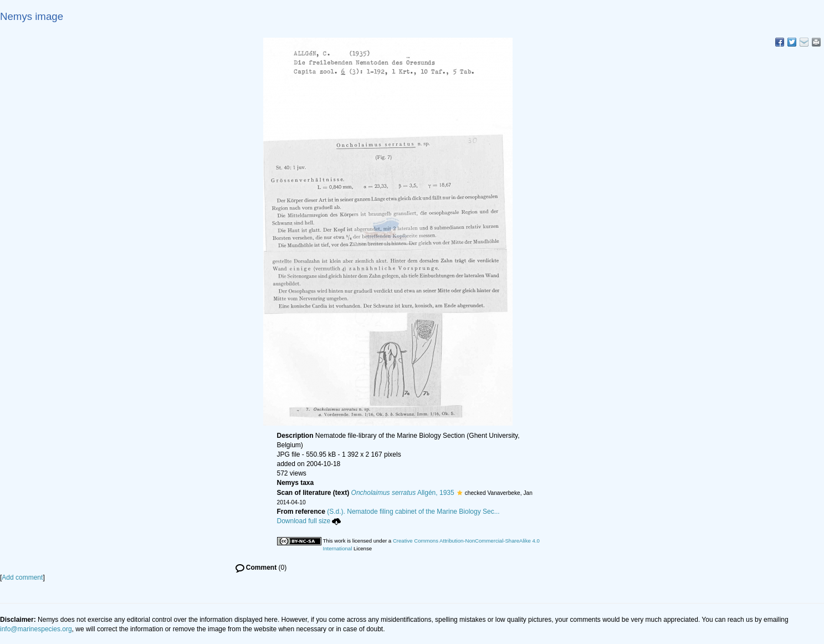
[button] (460, 493)
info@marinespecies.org (36, 629)
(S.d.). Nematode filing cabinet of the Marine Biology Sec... (413, 512)
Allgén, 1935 (403, 493)
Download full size (309, 521)
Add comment (22, 577)
